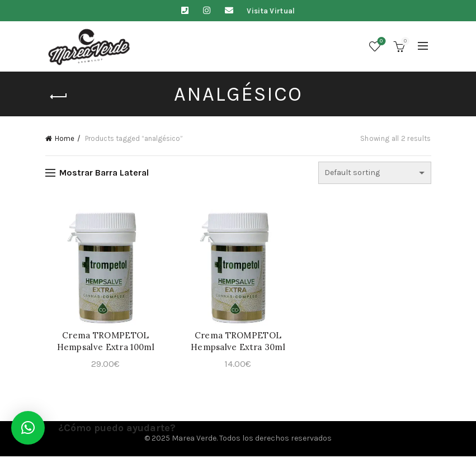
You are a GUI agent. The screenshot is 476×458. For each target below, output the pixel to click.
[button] (28, 428)
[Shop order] (375, 173)
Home (65, 138)
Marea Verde (194, 440)
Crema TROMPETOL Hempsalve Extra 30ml (238, 343)
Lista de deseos (380, 42)
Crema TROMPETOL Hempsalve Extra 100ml (103, 343)
